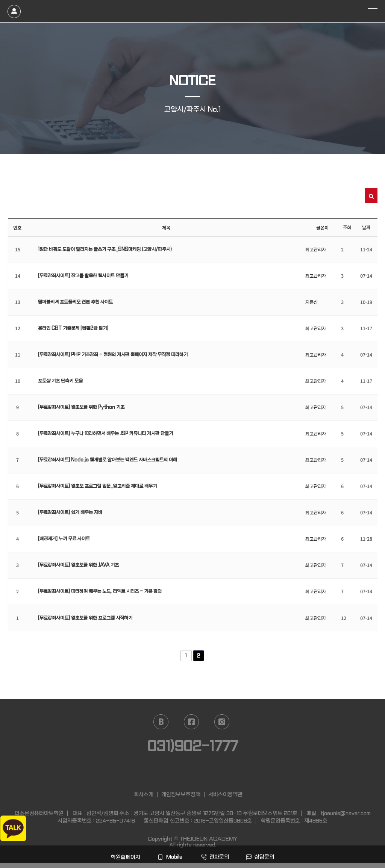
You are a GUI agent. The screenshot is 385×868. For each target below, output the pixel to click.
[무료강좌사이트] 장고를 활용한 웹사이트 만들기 (83, 276)
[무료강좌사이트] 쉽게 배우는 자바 (70, 513)
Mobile (170, 857)
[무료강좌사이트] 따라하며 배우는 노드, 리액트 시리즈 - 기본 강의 (100, 591)
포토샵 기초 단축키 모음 (60, 381)
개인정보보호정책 (181, 794)
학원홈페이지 (125, 857)
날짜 (366, 228)
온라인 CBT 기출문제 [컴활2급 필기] (73, 328)
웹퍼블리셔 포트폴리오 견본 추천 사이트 (75, 302)
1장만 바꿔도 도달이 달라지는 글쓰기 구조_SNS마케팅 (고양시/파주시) (105, 250)
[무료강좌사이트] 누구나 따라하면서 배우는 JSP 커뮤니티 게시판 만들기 (105, 434)
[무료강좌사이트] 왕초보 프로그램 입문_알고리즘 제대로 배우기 (97, 486)
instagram (222, 722)
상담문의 (260, 857)
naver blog (161, 722)
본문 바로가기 (0, 0)
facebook (191, 722)
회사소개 (144, 794)
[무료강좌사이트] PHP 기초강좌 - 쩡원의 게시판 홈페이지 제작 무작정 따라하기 (113, 355)
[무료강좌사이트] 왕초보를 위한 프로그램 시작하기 (85, 618)
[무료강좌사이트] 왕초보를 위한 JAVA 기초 (78, 565)
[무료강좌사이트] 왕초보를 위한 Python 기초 (81, 407)
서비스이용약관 (225, 794)
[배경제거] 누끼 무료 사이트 (64, 539)
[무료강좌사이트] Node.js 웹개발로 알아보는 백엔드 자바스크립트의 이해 (108, 460)
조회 (347, 228)
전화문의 (215, 857)
